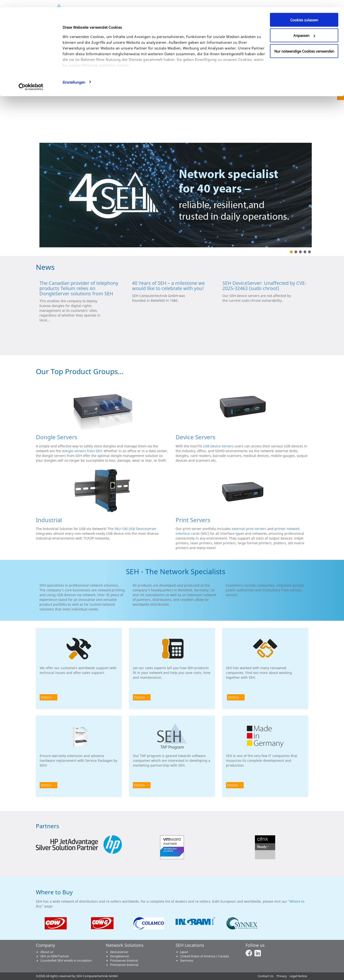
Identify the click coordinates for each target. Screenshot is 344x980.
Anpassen (304, 28)
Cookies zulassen (304, 13)
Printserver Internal (124, 961)
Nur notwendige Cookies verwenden (304, 44)
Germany (187, 961)
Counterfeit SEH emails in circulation (66, 961)
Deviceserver (119, 952)
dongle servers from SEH (82, 451)
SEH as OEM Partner (55, 956)
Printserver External (124, 965)
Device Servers (196, 437)
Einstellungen (74, 75)
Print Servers (193, 520)
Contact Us (266, 976)
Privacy (282, 976)
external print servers (249, 529)
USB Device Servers (218, 446)
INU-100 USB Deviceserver (135, 529)
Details (46, 697)
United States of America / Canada (204, 956)
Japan (184, 952)
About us (47, 952)
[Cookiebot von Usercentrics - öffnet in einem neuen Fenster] (31, 80)
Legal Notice (298, 976)
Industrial (49, 520)
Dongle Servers (57, 437)
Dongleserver (120, 956)
